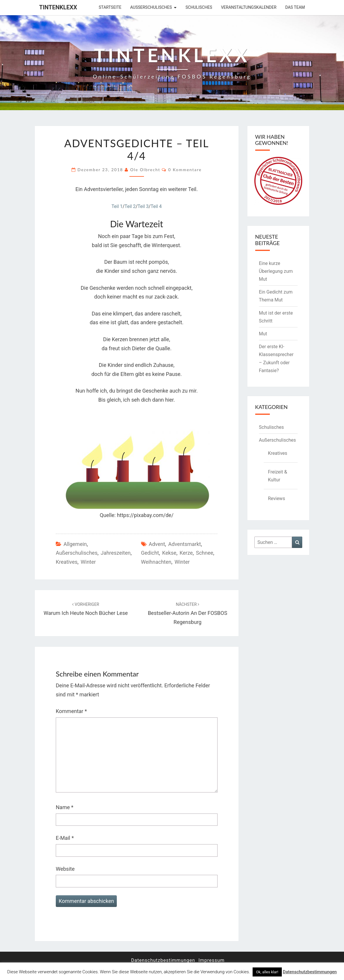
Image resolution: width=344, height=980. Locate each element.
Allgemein (75, 544)
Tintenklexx (58, 7)
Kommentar (71, 711)
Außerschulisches (151, 7)
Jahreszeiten (116, 553)
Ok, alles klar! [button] (267, 972)
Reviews (277, 498)
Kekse (169, 553)
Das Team (295, 7)
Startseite (110, 7)
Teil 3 (143, 206)
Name (65, 807)
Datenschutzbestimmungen (163, 960)
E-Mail (65, 838)
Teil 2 (130, 206)
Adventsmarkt (185, 544)
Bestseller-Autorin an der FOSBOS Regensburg (187, 613)
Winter (88, 562)
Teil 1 (117, 206)
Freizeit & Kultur (278, 476)
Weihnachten (156, 562)
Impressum (211, 960)
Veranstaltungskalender (249, 7)
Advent (157, 544)
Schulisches (199, 7)
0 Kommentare (185, 170)
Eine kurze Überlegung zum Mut (276, 271)
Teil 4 (156, 206)
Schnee (205, 553)
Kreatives (67, 562)
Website (65, 869)
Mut (263, 334)
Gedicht (150, 553)
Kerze (186, 553)
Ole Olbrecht (145, 170)
